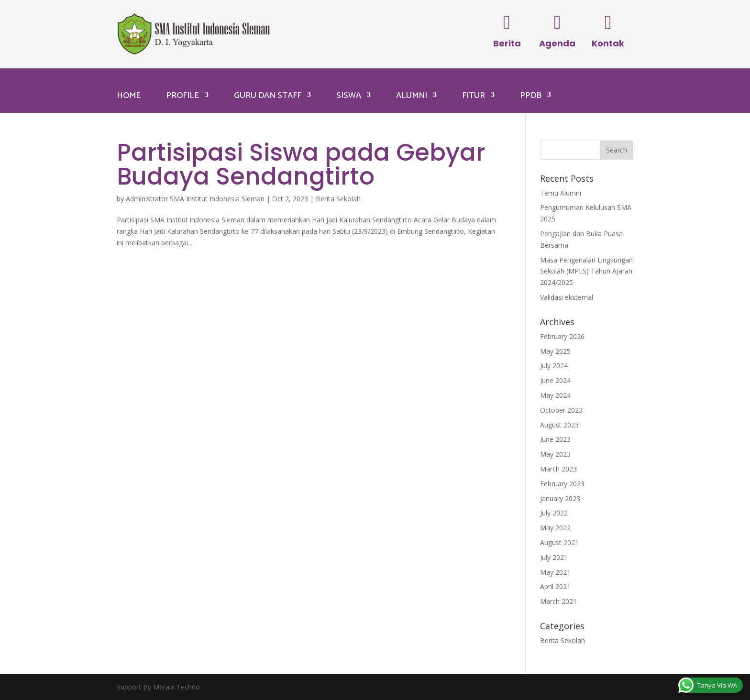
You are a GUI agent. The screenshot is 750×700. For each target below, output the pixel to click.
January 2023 (560, 498)
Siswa (349, 96)
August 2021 (559, 542)
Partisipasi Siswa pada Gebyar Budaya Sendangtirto (301, 164)
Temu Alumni (561, 193)
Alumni (412, 96)
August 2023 (559, 425)
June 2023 (555, 439)
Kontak (608, 43)
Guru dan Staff (268, 96)
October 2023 (561, 410)
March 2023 (558, 469)
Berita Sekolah (338, 199)
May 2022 (555, 528)
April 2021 (555, 586)
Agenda (557, 43)
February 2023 (562, 484)
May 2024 (555, 395)
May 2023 (555, 454)
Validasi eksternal (567, 297)
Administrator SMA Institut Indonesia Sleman (195, 199)
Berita (507, 43)
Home (129, 96)
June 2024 (555, 380)
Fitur (474, 96)
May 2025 (555, 351)
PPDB (531, 96)
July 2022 (554, 513)
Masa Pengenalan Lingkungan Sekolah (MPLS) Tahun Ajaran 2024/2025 (586, 271)
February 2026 (562, 336)
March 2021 (558, 601)
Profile (182, 96)
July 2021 (554, 557)
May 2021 (555, 572)
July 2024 (554, 366)
